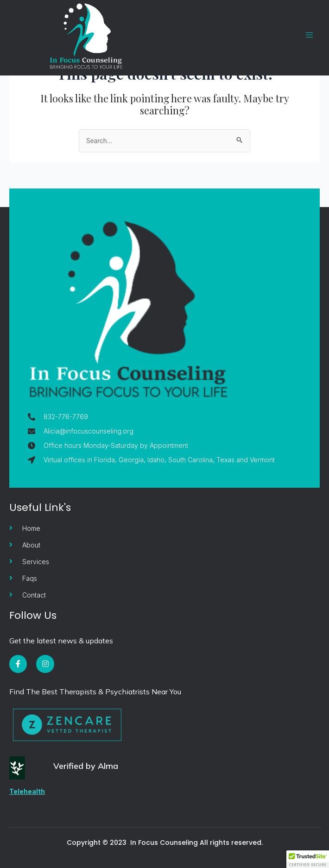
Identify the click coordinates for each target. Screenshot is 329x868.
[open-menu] (305, 35)
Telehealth (27, 791)
